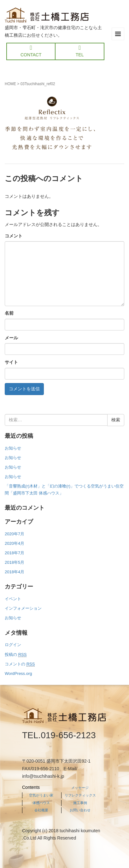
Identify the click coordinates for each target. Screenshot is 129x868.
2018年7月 (15, 553)
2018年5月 (15, 562)
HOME (10, 84)
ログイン (13, 645)
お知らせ (13, 448)
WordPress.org (18, 673)
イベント (13, 599)
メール (11, 338)
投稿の (16, 655)
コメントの (20, 664)
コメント (14, 236)
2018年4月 (15, 572)
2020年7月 (15, 534)
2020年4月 (15, 543)
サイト (11, 362)
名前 (9, 313)
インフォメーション (23, 608)
